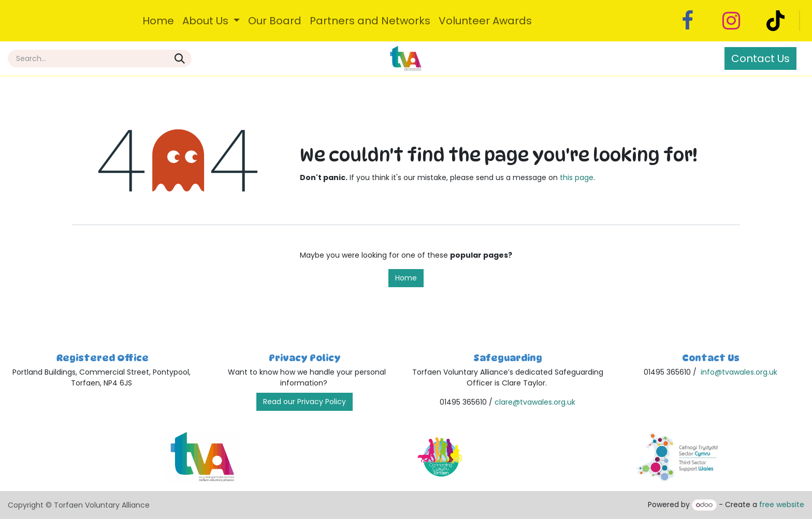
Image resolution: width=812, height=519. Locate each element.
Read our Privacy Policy (304, 402)
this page (577, 177)
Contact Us (760, 58)
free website (782, 505)
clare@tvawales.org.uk (535, 402)
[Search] (180, 58)
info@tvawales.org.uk (739, 372)
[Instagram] (731, 21)
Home (406, 278)
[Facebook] (687, 21)
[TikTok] (775, 21)
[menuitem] (158, 21)
